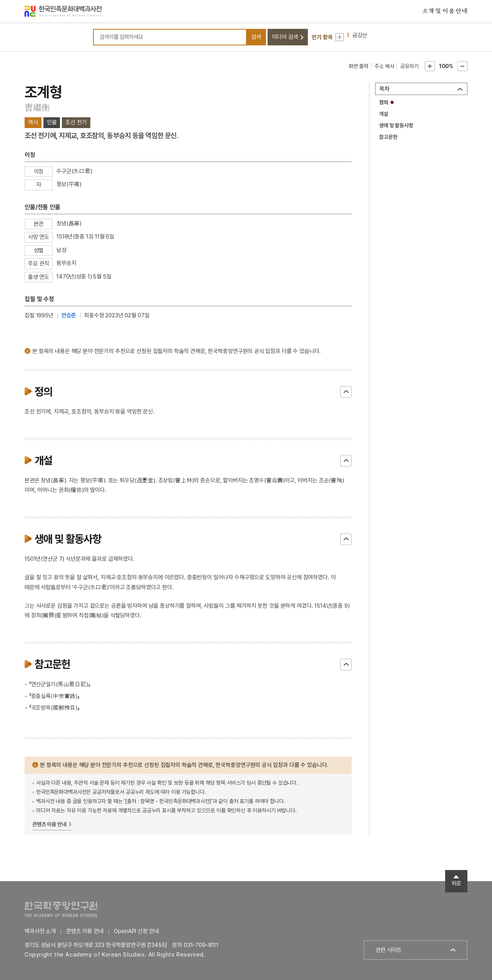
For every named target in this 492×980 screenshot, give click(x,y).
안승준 (69, 315)
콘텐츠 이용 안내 (49, 824)
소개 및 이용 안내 (445, 11)
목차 (384, 89)
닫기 (346, 392)
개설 (384, 114)
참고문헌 (388, 137)
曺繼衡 (37, 107)
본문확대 (430, 66)
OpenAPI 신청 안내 (136, 931)
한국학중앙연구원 (61, 909)
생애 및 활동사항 (396, 125)
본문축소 (462, 66)
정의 (384, 102)
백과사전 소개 (40, 931)
